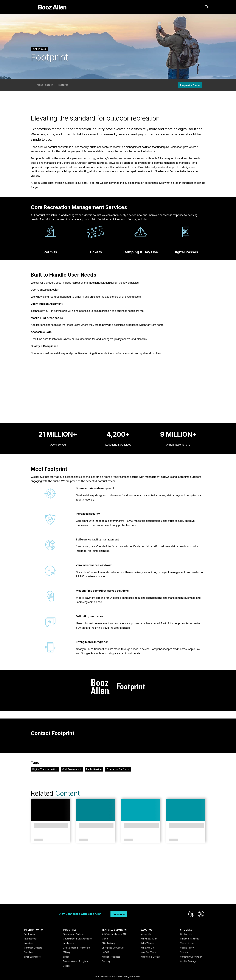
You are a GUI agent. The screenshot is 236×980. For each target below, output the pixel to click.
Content (67, 793)
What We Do (147, 948)
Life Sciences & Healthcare (76, 948)
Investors (29, 943)
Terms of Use (187, 943)
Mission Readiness (111, 957)
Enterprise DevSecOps (113, 948)
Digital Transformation (45, 769)
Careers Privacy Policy (191, 957)
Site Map (185, 952)
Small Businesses (32, 957)
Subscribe (119, 914)
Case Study (38, 840)
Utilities (67, 966)
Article (83, 840)
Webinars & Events (150, 957)
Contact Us (186, 934)
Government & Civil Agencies (77, 939)
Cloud (105, 939)
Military (67, 952)
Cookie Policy (187, 948)
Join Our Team (148, 952)
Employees (29, 934)
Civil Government (72, 769)
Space (66, 957)
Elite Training (108, 943)
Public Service (94, 769)
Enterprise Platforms (118, 769)
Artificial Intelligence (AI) (114, 934)
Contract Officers (33, 948)
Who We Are (147, 943)
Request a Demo (190, 85)
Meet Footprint (46, 85)
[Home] (52, 7)
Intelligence (69, 943)
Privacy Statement (189, 939)
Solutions (40, 49)
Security (106, 961)
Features (63, 85)
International (30, 939)
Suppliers (29, 952)
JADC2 (106, 952)
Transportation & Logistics (76, 961)
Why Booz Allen (149, 939)
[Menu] (27, 7)
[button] (206, 7)
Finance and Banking (73, 934)
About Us (146, 934)
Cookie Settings (188, 961)
